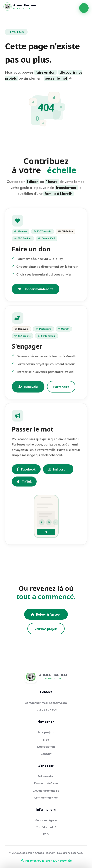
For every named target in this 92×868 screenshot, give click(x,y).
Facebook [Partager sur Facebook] (26, 470)
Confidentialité (46, 827)
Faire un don (46, 776)
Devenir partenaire (46, 791)
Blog (46, 740)
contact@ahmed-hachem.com (46, 703)
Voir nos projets (46, 629)
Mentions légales (46, 820)
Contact (46, 754)
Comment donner (46, 798)
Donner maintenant (36, 290)
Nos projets (46, 732)
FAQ (46, 834)
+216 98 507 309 (46, 710)
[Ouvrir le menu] (84, 8)
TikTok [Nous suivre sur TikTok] (24, 482)
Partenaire (61, 388)
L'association (46, 747)
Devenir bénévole (46, 783)
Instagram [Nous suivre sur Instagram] (58, 470)
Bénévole (28, 388)
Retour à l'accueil (46, 614)
